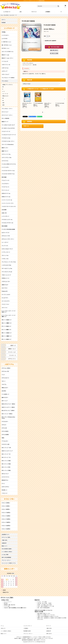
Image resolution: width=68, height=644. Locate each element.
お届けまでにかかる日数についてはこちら (43, 610)
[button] (61, 12)
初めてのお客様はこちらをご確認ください (17, 608)
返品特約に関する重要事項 (50, 41)
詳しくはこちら (12, 605)
